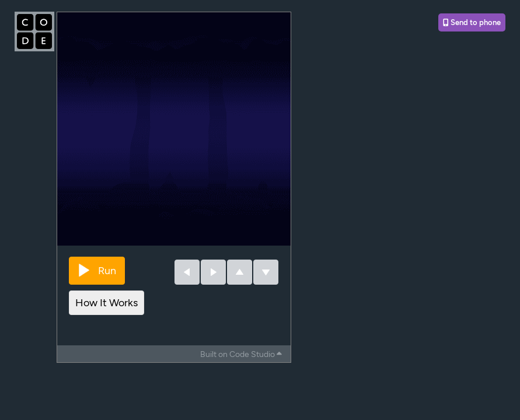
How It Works (107, 303)
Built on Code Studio (241, 354)
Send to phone (472, 22)
